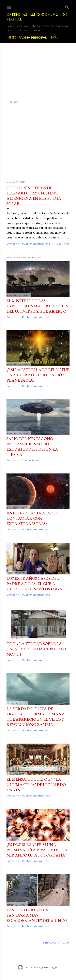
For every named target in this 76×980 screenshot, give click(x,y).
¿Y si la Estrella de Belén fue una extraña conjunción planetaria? (38, 375)
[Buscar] (67, 6)
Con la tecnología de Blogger (38, 967)
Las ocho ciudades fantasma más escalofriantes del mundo (37, 915)
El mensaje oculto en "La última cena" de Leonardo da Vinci (36, 785)
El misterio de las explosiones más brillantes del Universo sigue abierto (37, 306)
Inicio (11, 38)
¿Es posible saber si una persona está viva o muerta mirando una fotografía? (37, 850)
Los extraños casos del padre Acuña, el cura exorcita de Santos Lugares (38, 584)
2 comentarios (30, 460)
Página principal (33, 38)
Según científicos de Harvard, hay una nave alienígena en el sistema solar (34, 196)
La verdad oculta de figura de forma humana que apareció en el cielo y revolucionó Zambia (36, 717)
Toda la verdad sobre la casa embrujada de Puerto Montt (36, 649)
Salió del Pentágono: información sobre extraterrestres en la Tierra (32, 447)
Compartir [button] (13, 244)
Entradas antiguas (56, 943)
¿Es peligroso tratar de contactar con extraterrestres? (33, 518)
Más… (54, 38)
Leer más (63, 244)
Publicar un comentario (36, 244)
